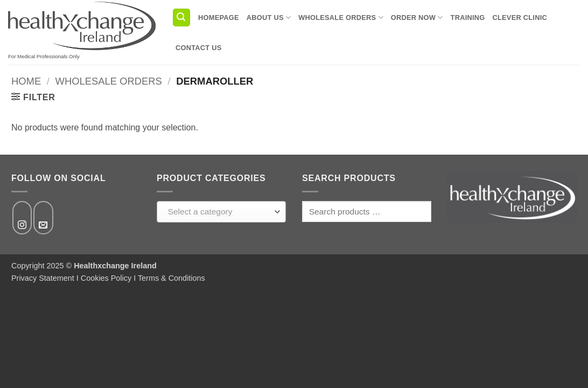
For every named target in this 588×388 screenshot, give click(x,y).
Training (468, 18)
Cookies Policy (106, 278)
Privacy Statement (43, 278)
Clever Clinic (520, 18)
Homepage (219, 18)
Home (26, 81)
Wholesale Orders (341, 18)
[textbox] (219, 212)
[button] (181, 18)
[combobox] (221, 212)
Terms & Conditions (171, 278)
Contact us (199, 48)
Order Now (417, 18)
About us (269, 18)
